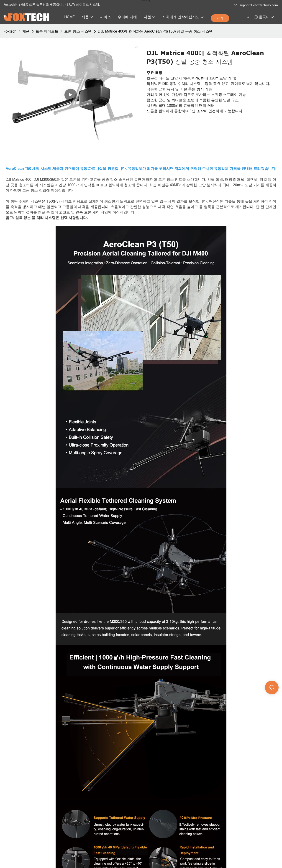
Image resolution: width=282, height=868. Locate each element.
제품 (26, 31)
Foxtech (10, 31)
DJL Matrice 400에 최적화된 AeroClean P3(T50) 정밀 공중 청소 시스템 (155, 31)
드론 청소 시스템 (78, 31)
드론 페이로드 (47, 31)
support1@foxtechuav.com (256, 5)
